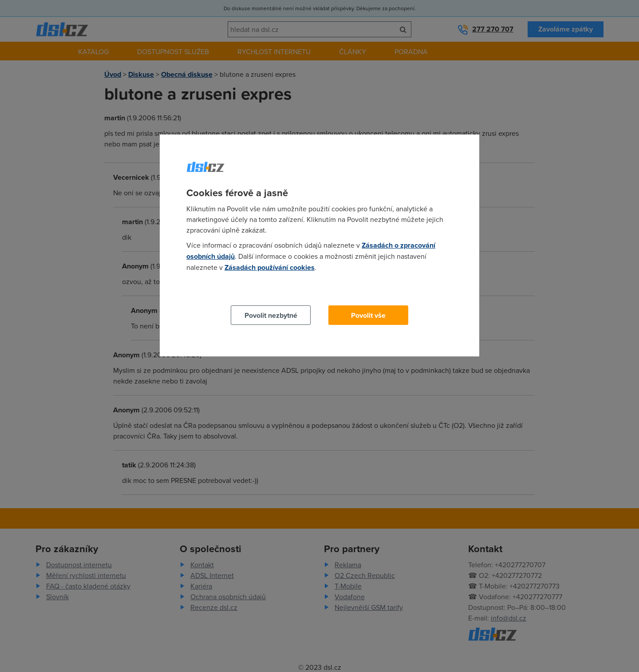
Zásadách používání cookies (270, 267)
